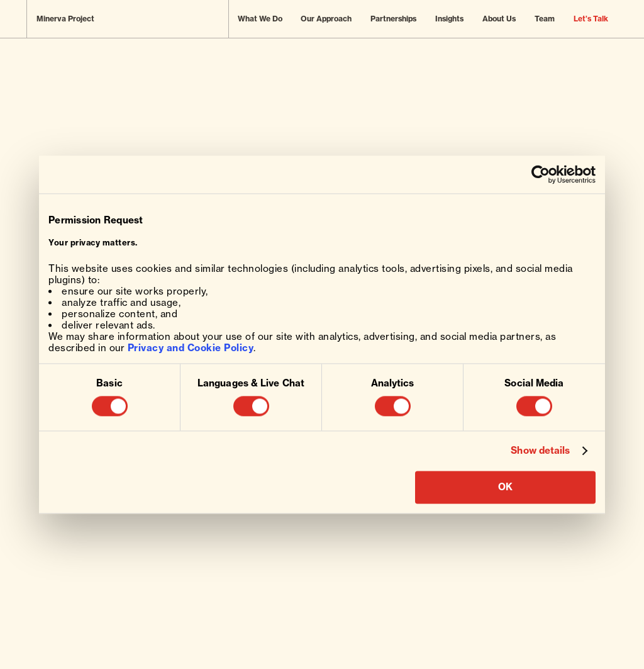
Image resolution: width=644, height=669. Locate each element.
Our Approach (326, 19)
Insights (449, 19)
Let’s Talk (591, 19)
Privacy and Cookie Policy (191, 348)
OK (505, 487)
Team (545, 19)
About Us (499, 19)
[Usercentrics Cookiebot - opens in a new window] (541, 174)
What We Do (260, 19)
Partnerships (393, 19)
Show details (540, 451)
